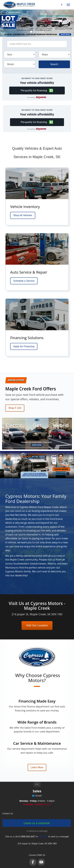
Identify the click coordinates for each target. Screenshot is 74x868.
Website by (37, 864)
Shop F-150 (15, 408)
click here (43, 808)
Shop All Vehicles (23, 215)
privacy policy (56, 856)
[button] (37, 90)
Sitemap (34, 860)
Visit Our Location (37, 596)
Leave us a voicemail (37, 794)
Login (42, 860)
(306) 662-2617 (52, 5)
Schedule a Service (24, 281)
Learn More (37, 739)
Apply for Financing (24, 346)
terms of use (43, 856)
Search (54, 64)
